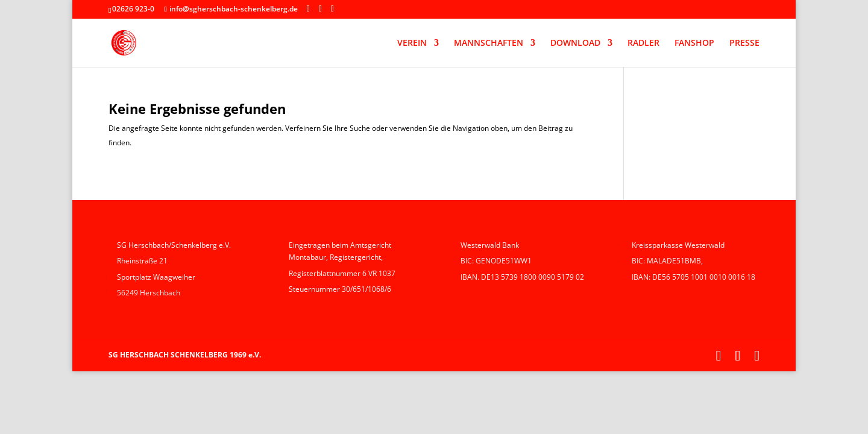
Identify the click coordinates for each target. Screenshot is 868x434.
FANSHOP (694, 43)
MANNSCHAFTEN (489, 43)
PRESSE (744, 43)
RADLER (643, 43)
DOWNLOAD (575, 43)
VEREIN (412, 43)
